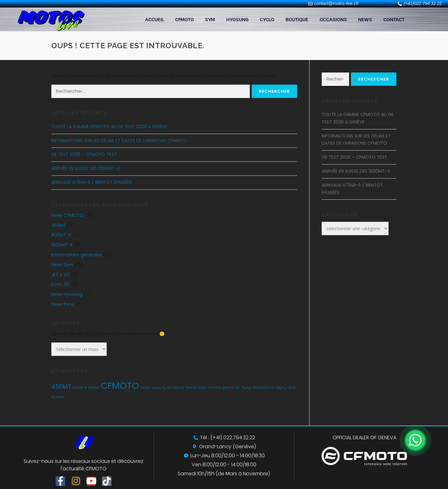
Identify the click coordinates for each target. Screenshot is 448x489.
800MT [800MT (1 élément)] (94, 388)
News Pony (63, 304)
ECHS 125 (61, 284)
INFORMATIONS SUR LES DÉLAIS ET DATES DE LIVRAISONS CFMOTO (119, 141)
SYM (210, 19)
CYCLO (267, 19)
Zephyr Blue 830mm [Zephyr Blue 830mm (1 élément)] (258, 388)
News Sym (62, 265)
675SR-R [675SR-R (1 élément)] (80, 388)
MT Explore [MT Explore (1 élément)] (176, 388)
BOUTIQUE (297, 19)
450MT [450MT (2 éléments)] (61, 387)
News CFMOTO (67, 215)
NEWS (365, 19)
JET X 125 (61, 275)
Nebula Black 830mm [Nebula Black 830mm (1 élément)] (203, 388)
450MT (59, 225)
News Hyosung (67, 294)
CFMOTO (184, 19)
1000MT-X (62, 245)
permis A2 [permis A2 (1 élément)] (231, 388)
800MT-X (61, 235)
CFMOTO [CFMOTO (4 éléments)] (120, 386)
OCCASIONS (333, 19)
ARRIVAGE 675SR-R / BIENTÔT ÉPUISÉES (92, 182)
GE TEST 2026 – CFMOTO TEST (84, 154)
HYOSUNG (237, 19)
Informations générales (77, 255)
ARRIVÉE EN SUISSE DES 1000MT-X (86, 168)
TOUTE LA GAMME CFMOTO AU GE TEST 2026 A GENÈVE (109, 127)
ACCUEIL (154, 19)
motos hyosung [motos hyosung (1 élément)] (153, 388)
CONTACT (394, 19)
